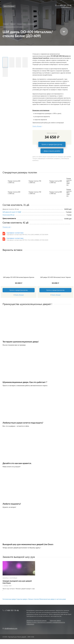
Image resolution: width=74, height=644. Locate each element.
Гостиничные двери (9, 599)
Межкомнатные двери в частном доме (52, 599)
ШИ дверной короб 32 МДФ (12, 212)
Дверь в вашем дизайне (52, 151)
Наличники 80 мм (9, 215)
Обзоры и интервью (10, 578)
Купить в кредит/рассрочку (52, 144)
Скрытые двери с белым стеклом (28, 599)
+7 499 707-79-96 (12, 610)
